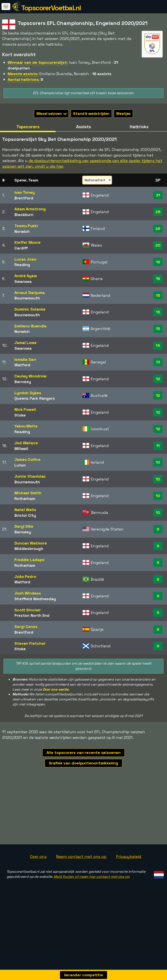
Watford (22, 365)
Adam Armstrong (30, 209)
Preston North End (32, 615)
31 (158, 195)
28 (158, 212)
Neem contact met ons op (81, 874)
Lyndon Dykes (28, 393)
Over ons (38, 874)
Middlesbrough (29, 549)
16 (158, 279)
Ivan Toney (25, 192)
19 (158, 262)
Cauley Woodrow (30, 376)
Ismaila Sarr (25, 359)
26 (158, 229)
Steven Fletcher (30, 643)
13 (158, 362)
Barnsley (23, 382)
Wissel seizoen (52, 114)
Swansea (23, 281)
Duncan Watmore (31, 543)
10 (158, 462)
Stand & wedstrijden (91, 114)
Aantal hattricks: (24, 79)
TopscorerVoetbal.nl (51, 8)
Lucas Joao (25, 259)
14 (158, 345)
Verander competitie (83, 975)
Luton (20, 465)
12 (158, 379)
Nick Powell (25, 409)
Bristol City (25, 515)
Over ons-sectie (56, 689)
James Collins (27, 459)
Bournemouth (27, 298)
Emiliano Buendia (30, 326)
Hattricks (139, 127)
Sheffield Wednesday (35, 599)
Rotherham (25, 499)
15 (158, 295)
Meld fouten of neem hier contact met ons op (91, 894)
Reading (22, 265)
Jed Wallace (26, 443)
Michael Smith (28, 493)
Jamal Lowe (26, 343)
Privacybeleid (129, 874)
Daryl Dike (24, 526)
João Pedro (25, 576)
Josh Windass (28, 593)
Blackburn (24, 215)
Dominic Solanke (30, 309)
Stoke (20, 415)
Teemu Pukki (26, 226)
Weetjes (123, 114)
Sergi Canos (26, 627)
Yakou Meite (26, 426)
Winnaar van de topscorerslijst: (38, 62)
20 (158, 245)
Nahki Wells (25, 510)
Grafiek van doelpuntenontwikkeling (83, 763)
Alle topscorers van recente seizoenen (83, 753)
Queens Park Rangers (35, 398)
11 (158, 446)
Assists (83, 127)
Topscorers (28, 127)
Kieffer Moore (27, 242)
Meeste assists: (23, 74)
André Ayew (26, 276)
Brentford (24, 198)
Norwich (22, 231)
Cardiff (21, 248)
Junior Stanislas (30, 476)
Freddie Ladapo (29, 560)
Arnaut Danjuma (30, 293)
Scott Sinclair (28, 610)
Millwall (21, 449)
